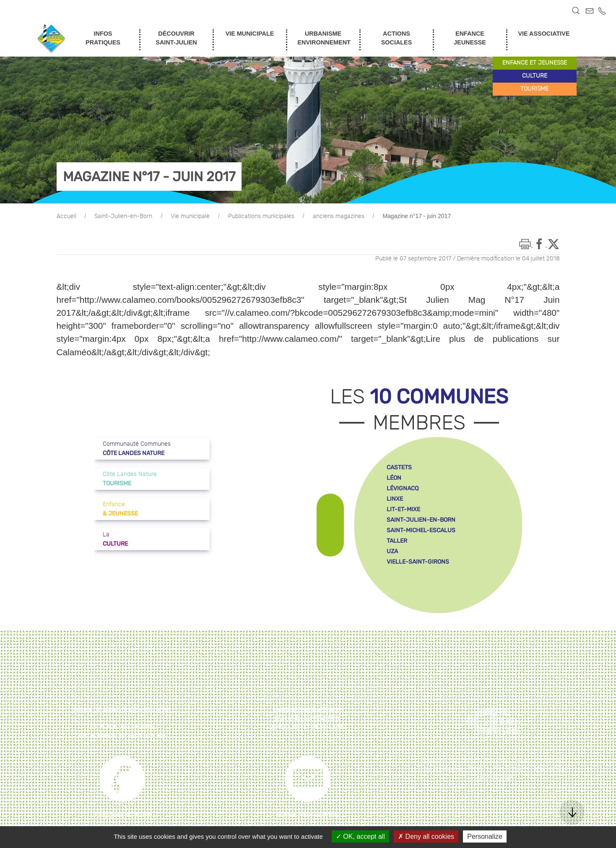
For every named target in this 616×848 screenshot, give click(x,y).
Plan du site (440, 760)
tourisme (534, 89)
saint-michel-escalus (421, 530)
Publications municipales (261, 216)
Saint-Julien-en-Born (123, 216)
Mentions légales (491, 760)
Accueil (66, 216)
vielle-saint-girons (418, 562)
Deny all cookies (426, 836)
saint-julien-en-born (421, 520)
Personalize (485, 836)
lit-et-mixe (403, 509)
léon (394, 478)
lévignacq (403, 488)
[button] (576, 10)
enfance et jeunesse (535, 63)
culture (535, 76)
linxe (395, 499)
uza (392, 551)
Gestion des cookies (498, 770)
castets (399, 467)
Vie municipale (190, 216)
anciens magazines (339, 216)
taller (397, 541)
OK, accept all (360, 836)
